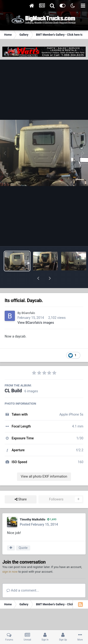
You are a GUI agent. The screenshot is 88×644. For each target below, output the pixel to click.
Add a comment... (23, 578)
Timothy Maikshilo (33, 507)
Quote (23, 536)
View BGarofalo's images (36, 310)
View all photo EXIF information (44, 464)
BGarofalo (28, 301)
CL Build (13, 379)
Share (21, 487)
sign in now (10, 560)
